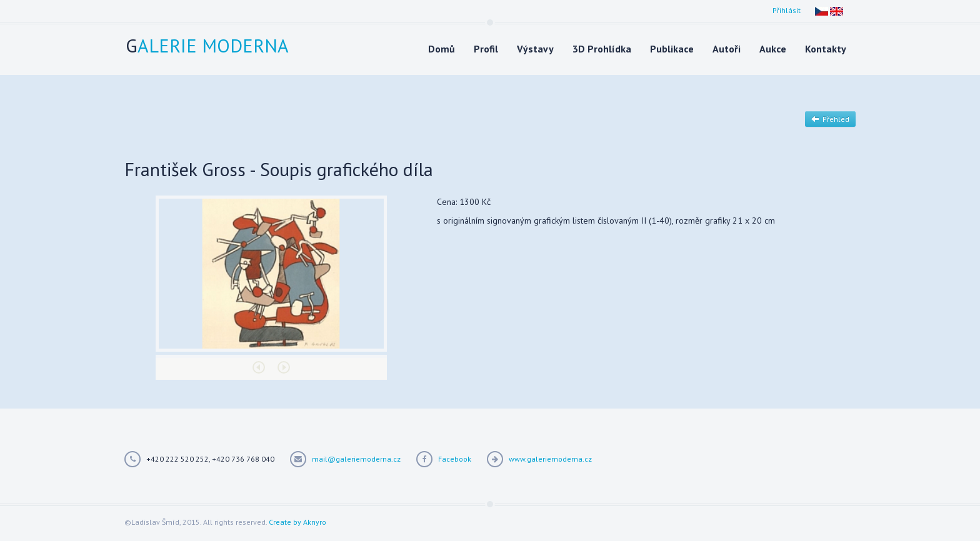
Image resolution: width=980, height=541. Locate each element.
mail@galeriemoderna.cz (356, 459)
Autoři (727, 49)
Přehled (830, 119)
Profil (486, 49)
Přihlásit (787, 10)
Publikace (672, 49)
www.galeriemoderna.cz (550, 459)
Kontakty (826, 49)
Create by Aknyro (297, 522)
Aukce (773, 49)
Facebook (455, 459)
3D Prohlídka (602, 49)
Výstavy (535, 49)
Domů (442, 49)
